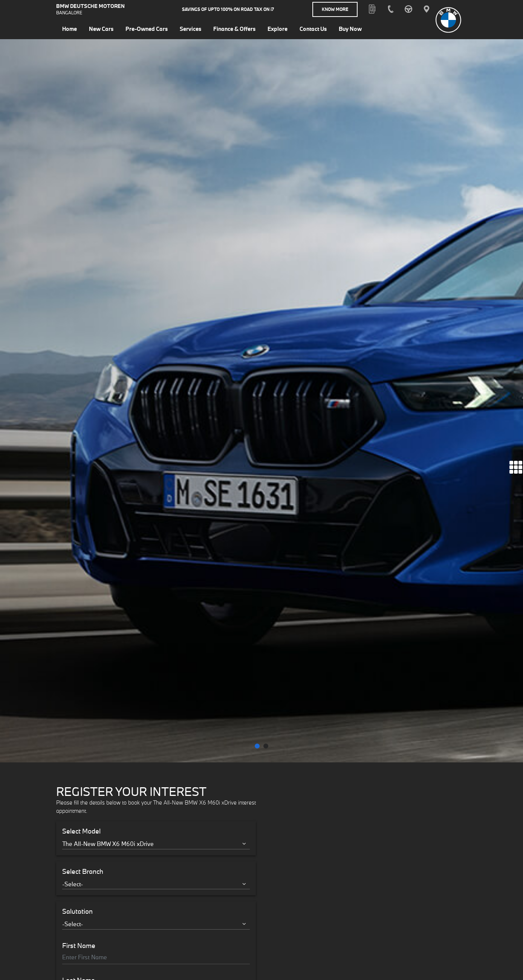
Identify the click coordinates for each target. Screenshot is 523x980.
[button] (257, 347)
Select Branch (83, 472)
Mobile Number (85, 651)
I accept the (111, 710)
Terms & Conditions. (135, 710)
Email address (83, 616)
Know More (335, 9)
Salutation (77, 513)
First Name (79, 547)
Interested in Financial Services (109, 690)
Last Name (79, 582)
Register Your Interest (156, 736)
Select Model (81, 433)
